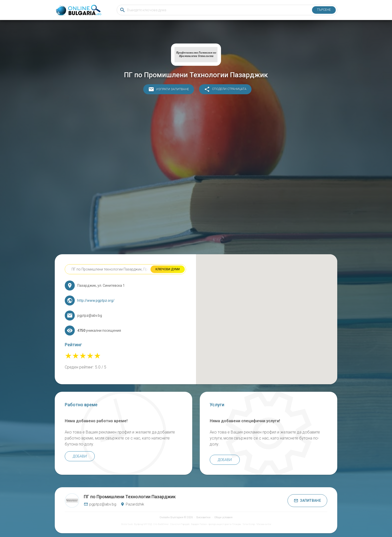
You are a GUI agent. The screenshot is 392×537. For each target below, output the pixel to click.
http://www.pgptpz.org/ (96, 300)
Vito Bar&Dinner (161, 524)
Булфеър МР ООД (143, 524)
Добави (80, 456)
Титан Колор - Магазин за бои (257, 524)
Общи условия (223, 517)
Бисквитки (203, 517)
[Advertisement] (196, 175)
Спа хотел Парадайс (180, 524)
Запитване (307, 501)
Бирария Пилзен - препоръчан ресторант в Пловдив (216, 524)
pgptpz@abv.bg (100, 504)
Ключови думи (168, 269)
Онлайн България (171, 517)
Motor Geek (127, 524)
